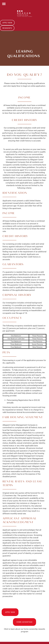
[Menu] (4, 4)
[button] (7, 23)
